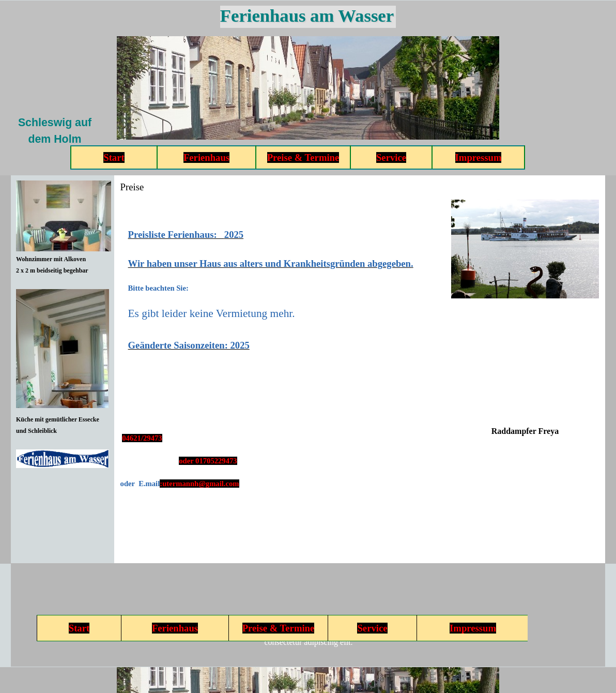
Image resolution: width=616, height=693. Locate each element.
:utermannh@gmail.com (199, 484)
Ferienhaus (206, 157)
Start (114, 157)
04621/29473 (142, 438)
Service (391, 157)
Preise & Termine (303, 157)
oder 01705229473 (208, 461)
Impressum (479, 157)
